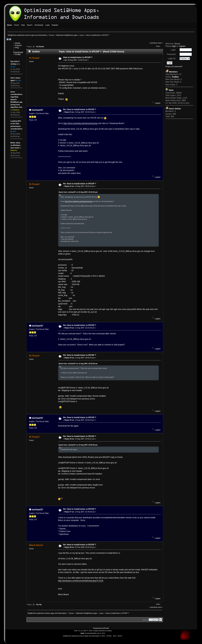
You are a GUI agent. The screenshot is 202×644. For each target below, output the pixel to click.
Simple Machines (99, 631)
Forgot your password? (174, 66)
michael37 (37, 110)
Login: (173, 50)
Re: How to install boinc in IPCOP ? (80, 109)
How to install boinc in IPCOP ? (78, 57)
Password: (171, 54)
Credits (109, 631)
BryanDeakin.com (94, 633)
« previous (153, 43)
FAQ (17, 48)
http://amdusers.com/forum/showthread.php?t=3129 (81, 581)
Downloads (18, 52)
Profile (18, 54)
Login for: (172, 59)
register (182, 46)
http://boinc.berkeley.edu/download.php (80, 123)
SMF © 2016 (88, 631)
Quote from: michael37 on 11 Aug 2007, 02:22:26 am (78, 364)
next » (160, 43)
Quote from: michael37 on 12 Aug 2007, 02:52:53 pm (78, 445)
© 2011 (103, 633)
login (174, 46)
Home (18, 43)
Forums (18, 45)
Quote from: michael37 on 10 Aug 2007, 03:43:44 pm (78, 192)
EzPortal (106, 628)
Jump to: (145, 620)
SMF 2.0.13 (78, 631)
